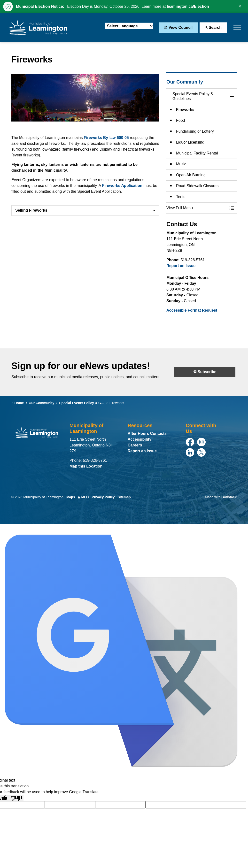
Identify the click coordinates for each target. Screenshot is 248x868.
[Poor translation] (16, 798)
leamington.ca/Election (188, 6)
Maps (71, 497)
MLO (83, 497)
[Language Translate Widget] (129, 26)
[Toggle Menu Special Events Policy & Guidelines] (232, 208)
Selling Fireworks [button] (31, 210)
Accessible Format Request (192, 310)
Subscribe (205, 372)
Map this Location (86, 466)
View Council (178, 28)
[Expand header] (237, 28)
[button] (197, 208)
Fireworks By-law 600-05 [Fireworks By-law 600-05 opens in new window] (106, 138)
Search (213, 28)
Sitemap (124, 497)
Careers (135, 445)
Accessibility (139, 439)
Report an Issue (181, 266)
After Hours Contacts (147, 434)
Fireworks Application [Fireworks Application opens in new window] (122, 186)
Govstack (229, 497)
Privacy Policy (103, 497)
